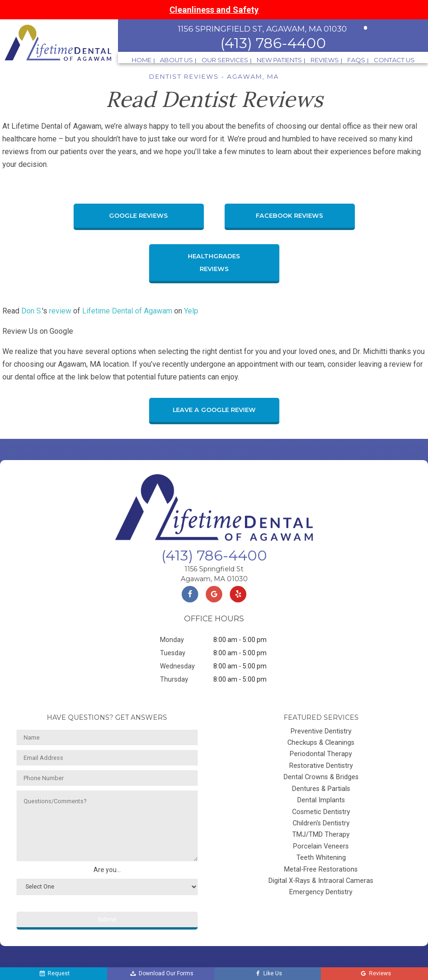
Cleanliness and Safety (214, 10)
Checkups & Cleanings (321, 743)
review (60, 311)
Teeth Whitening (321, 858)
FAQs (356, 60)
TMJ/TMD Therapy (321, 835)
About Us (176, 60)
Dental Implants (321, 800)
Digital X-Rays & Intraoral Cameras (321, 881)
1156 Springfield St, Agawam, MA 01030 (262, 29)
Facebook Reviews (290, 216)
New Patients (279, 60)
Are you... (107, 870)
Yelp (191, 311)
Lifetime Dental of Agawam (127, 311)
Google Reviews (138, 216)
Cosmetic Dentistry (321, 812)
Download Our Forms (161, 974)
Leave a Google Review (214, 410)
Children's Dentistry (321, 823)
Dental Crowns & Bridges (321, 777)
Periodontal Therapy (321, 754)
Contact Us (394, 60)
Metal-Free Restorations (321, 869)
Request (54, 974)
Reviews (325, 60)
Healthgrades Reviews (214, 263)
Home (142, 60)
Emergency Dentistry (321, 892)
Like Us (268, 974)
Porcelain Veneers (321, 846)
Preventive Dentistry (321, 731)
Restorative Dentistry (321, 766)
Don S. (32, 311)
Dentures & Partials (321, 789)
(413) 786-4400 (273, 43)
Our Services (225, 60)
